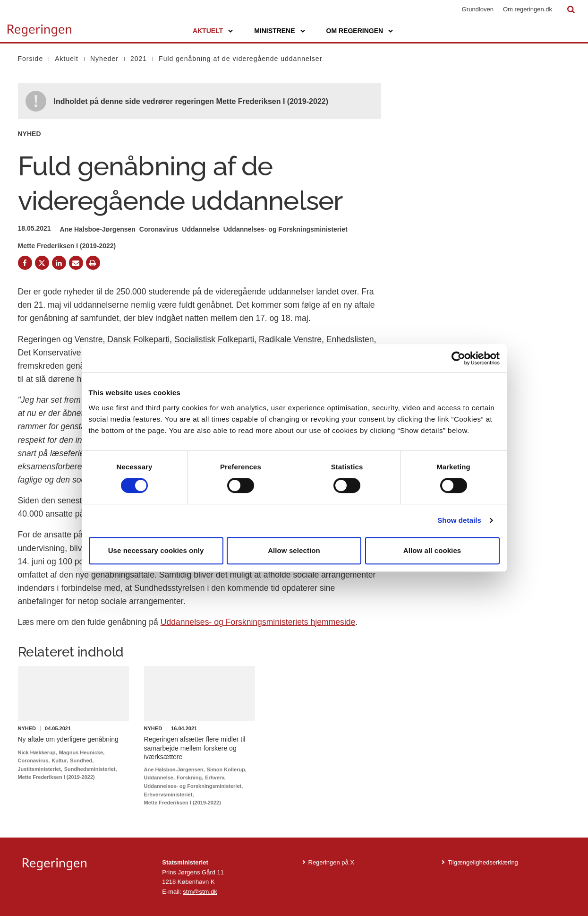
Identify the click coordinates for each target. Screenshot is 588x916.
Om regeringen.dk (528, 9)
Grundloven (478, 9)
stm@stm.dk (200, 892)
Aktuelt (208, 31)
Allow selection (294, 550)
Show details (459, 520)
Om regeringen (355, 31)
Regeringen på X (332, 862)
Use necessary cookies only (156, 550)
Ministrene (274, 31)
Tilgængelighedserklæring (483, 862)
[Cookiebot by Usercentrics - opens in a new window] (458, 358)
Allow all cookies (432, 550)
